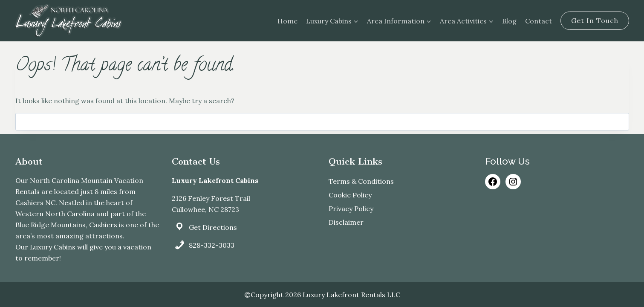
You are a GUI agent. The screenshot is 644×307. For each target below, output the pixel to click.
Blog (509, 20)
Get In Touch (595, 20)
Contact (539, 20)
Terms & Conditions (361, 181)
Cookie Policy (350, 195)
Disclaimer (346, 222)
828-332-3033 (212, 245)
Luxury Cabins (53, 247)
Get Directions (213, 227)
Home (287, 20)
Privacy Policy (351, 209)
